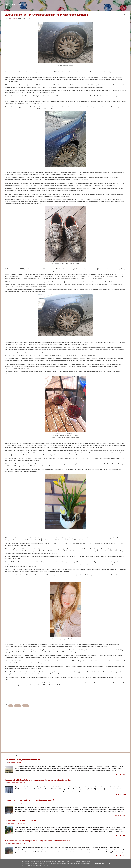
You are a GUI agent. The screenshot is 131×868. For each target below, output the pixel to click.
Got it (108, 863)
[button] (125, 15)
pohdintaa (25, 706)
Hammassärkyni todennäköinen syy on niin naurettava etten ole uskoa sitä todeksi (38, 780)
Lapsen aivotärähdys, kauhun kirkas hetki (21, 821)
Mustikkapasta (13, 4)
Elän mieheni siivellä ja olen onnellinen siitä (22, 760)
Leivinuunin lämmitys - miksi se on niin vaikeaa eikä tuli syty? (29, 800)
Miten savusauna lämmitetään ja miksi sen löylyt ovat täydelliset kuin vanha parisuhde (39, 841)
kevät (11, 706)
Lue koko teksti (121, 775)
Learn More (100, 863)
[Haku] (129, 5)
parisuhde (17, 706)
